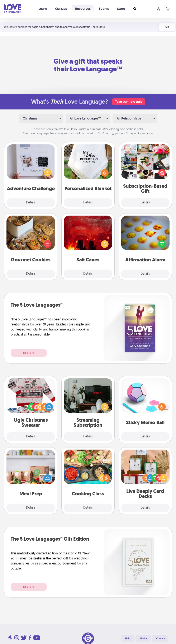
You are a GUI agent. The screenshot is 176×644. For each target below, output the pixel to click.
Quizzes (61, 9)
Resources (83, 9)
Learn (43, 9)
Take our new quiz (129, 102)
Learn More (98, 27)
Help (128, 639)
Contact (161, 639)
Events (104, 9)
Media (143, 639)
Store (121, 9)
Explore (29, 353)
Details (31, 203)
